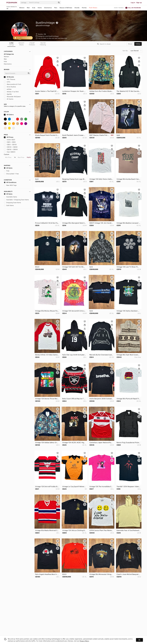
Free (7, 171)
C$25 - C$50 (10, 142)
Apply (29, 157)
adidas (8, 89)
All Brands (9, 77)
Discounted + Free (11, 174)
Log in (133, 3)
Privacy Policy (84, 641)
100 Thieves (9, 79)
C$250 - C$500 (11, 149)
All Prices (9, 137)
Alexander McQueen (12, 97)
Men (28, 8)
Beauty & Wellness (66, 8)
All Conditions (10, 182)
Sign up (139, 3)
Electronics (48, 8)
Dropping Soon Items (12, 203)
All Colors (9, 115)
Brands (77, 8)
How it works (119, 8)
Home (40, 8)
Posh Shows (93, 8)
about (130, 44)
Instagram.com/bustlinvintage (48, 36)
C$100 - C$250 (11, 147)
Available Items (10, 197)
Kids (34, 8)
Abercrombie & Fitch (12, 84)
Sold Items (9, 205)
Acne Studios (10, 87)
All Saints (9, 99)
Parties (84, 8)
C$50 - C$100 (10, 145)
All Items (8, 168)
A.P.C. (7, 82)
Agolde (8, 94)
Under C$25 (9, 140)
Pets (56, 8)
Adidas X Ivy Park (11, 92)
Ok (139, 640)
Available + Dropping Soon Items (16, 200)
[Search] (43, 3)
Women (22, 8)
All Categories (9, 54)
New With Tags (10, 185)
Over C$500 (10, 152)
